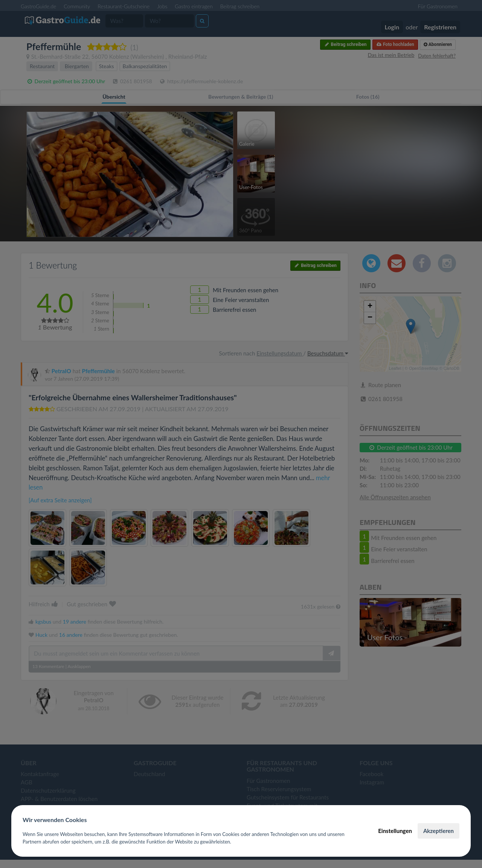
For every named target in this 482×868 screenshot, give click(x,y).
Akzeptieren (439, 831)
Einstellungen (395, 831)
